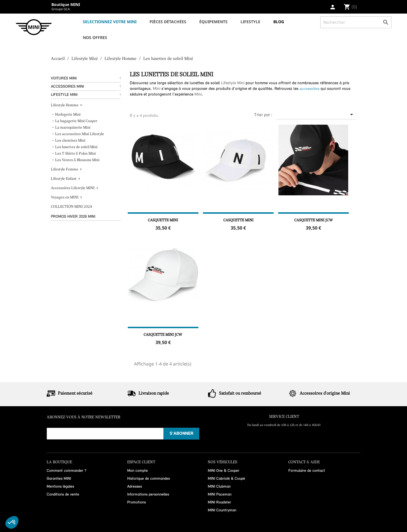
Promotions (137, 502)
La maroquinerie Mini (73, 128)
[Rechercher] (356, 22)
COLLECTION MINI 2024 (72, 207)
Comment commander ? (66, 471)
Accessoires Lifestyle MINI (73, 188)
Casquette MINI (163, 220)
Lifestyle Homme (65, 105)
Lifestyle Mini (64, 95)
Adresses (135, 487)
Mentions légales (60, 487)
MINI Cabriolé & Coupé (226, 479)
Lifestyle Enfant (64, 179)
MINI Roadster (219, 502)
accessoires (309, 89)
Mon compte (138, 471)
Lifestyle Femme (65, 169)
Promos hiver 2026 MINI (73, 217)
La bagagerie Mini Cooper (76, 121)
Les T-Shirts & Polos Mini (75, 154)
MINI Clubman (219, 487)
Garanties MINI (59, 479)
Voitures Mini (64, 78)
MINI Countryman (222, 510)
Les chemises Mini (70, 141)
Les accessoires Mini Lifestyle (80, 134)
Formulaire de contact (307, 471)
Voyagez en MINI (65, 197)
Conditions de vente (63, 495)
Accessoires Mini (67, 87)
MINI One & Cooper (224, 471)
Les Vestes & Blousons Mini (77, 160)
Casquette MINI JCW (314, 220)
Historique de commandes (149, 479)
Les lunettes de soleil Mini (76, 147)
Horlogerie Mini (68, 115)
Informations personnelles (148, 495)
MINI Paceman (220, 495)
